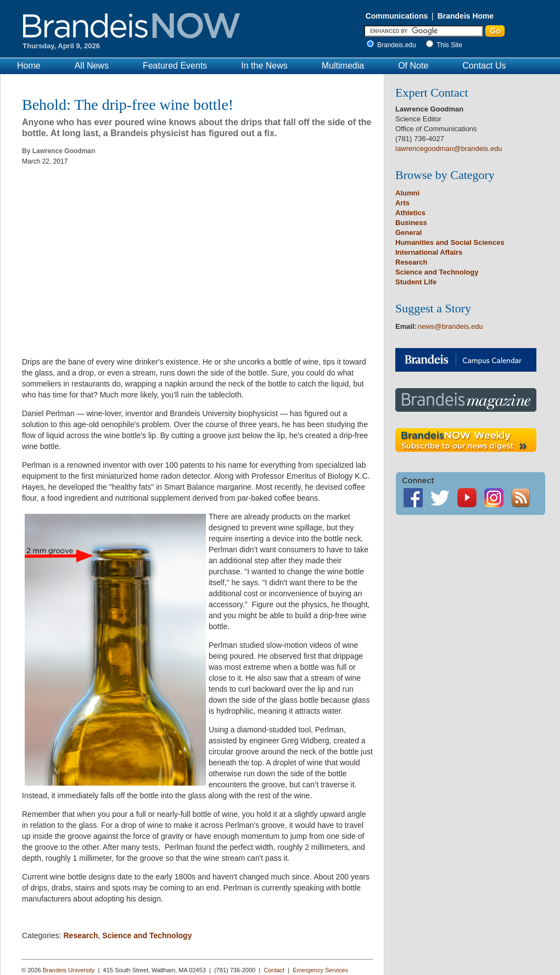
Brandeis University (69, 970)
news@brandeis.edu (450, 326)
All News (92, 66)
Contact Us (484, 66)
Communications (397, 16)
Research (80, 935)
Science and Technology (147, 935)
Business (411, 223)
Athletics (410, 213)
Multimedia (343, 66)
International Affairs (429, 252)
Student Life (416, 282)
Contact (274, 970)
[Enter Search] (424, 31)
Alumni (407, 193)
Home (29, 66)
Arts (402, 203)
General (408, 232)
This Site (449, 45)
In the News (264, 66)
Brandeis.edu (399, 45)
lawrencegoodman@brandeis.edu (449, 149)
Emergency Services (320, 970)
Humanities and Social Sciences (450, 242)
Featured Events (175, 66)
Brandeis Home (466, 16)
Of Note (413, 66)
